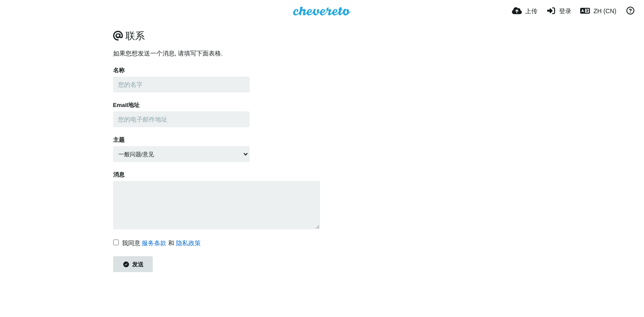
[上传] (525, 11)
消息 (119, 175)
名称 (119, 70)
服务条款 (154, 243)
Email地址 (127, 105)
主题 (119, 140)
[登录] (559, 11)
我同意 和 (157, 243)
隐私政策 (188, 243)
